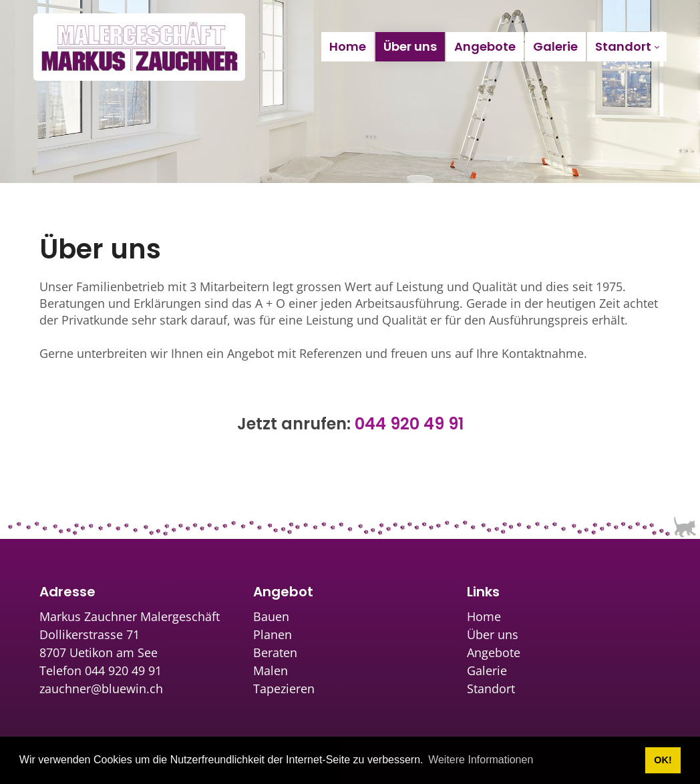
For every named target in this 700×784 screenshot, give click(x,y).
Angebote (494, 652)
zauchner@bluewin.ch (101, 689)
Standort (491, 689)
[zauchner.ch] (139, 47)
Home (484, 616)
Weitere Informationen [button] (481, 760)
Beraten (275, 652)
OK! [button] (663, 760)
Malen (271, 670)
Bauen (271, 616)
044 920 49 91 (409, 424)
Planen (273, 634)
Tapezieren (284, 689)
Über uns (493, 634)
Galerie (487, 670)
